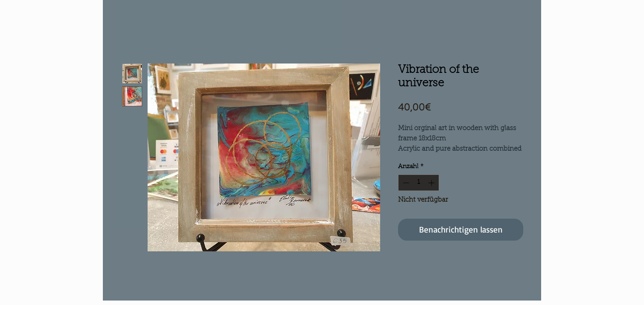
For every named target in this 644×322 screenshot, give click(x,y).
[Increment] (432, 183)
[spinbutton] (419, 183)
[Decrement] (405, 183)
